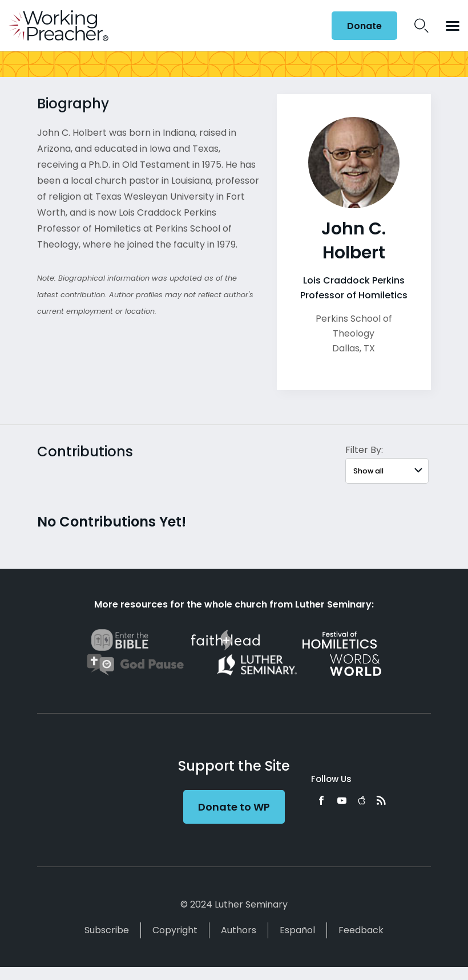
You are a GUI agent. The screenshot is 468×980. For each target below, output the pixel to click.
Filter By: (364, 450)
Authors (239, 930)
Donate (364, 26)
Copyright (175, 930)
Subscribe (107, 930)
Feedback (361, 930)
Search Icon (421, 26)
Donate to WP (234, 807)
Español (297, 930)
